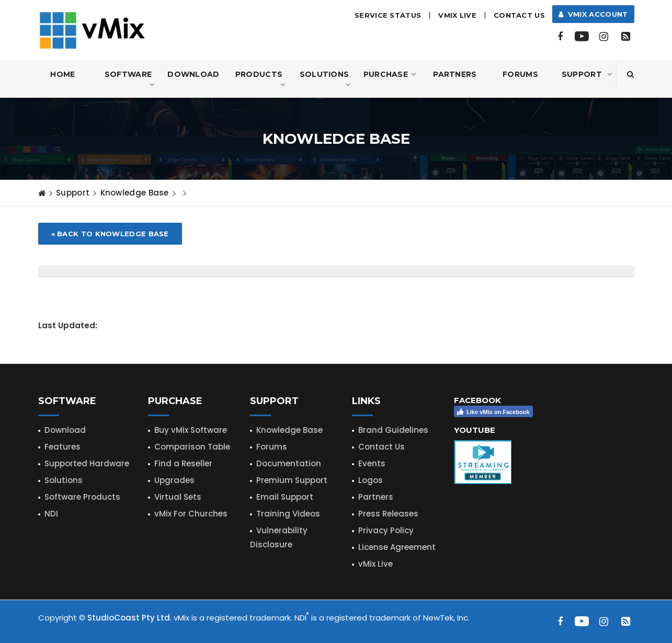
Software (130, 80)
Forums (520, 74)
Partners (455, 74)
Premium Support (292, 480)
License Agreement (397, 547)
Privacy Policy (386, 530)
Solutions (326, 80)
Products (261, 80)
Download (193, 74)
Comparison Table (192, 447)
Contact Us (519, 15)
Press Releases (388, 514)
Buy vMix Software (191, 430)
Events (372, 463)
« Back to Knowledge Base (110, 234)
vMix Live (375, 564)
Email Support (285, 497)
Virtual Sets (178, 497)
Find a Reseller (183, 463)
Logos (371, 480)
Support (587, 74)
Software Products (82, 497)
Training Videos (288, 514)
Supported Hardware (87, 463)
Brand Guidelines (393, 430)
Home (62, 74)
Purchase (390, 74)
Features (62, 447)
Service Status (388, 15)
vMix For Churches (191, 514)
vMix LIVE (457, 15)
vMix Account (593, 14)
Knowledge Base (135, 193)
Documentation (289, 463)
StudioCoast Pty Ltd (129, 618)
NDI (51, 514)
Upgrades (174, 480)
